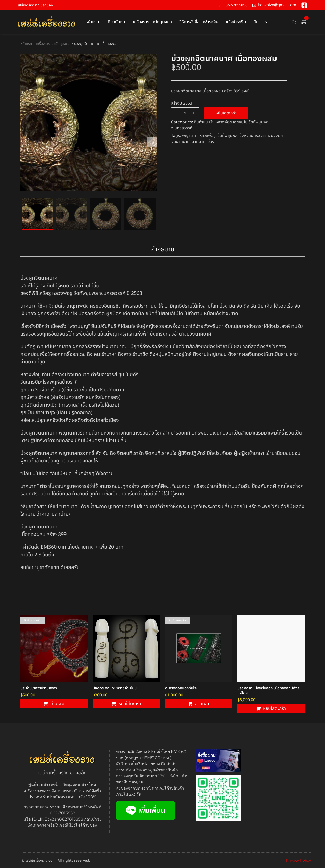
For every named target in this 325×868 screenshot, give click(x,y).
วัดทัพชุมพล (227, 136)
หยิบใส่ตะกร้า (226, 113)
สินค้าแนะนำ (204, 122)
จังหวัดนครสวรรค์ (254, 136)
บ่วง (211, 142)
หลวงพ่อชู (207, 136)
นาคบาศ (199, 142)
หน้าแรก (26, 44)
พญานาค (190, 136)
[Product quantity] (185, 113)
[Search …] (294, 22)
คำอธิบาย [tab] (163, 249)
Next (152, 142)
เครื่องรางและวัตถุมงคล (53, 44)
